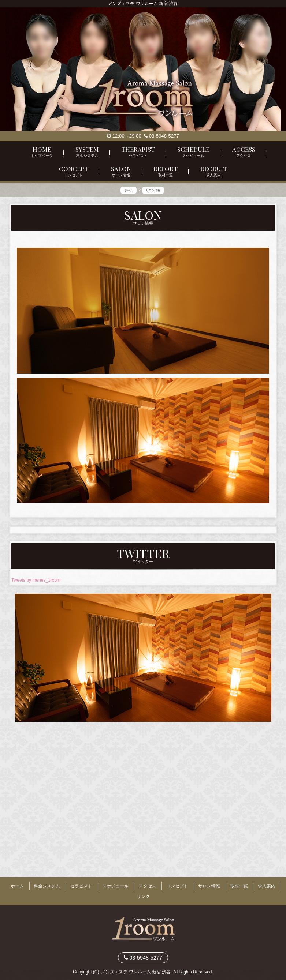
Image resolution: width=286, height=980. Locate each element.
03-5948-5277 (161, 136)
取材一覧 (239, 886)
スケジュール (115, 886)
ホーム (17, 886)
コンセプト (177, 886)
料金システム (47, 886)
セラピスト (81, 886)
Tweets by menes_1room (36, 582)
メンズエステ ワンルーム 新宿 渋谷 (136, 966)
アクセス (148, 886)
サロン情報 (209, 886)
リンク (143, 893)
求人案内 (267, 886)
